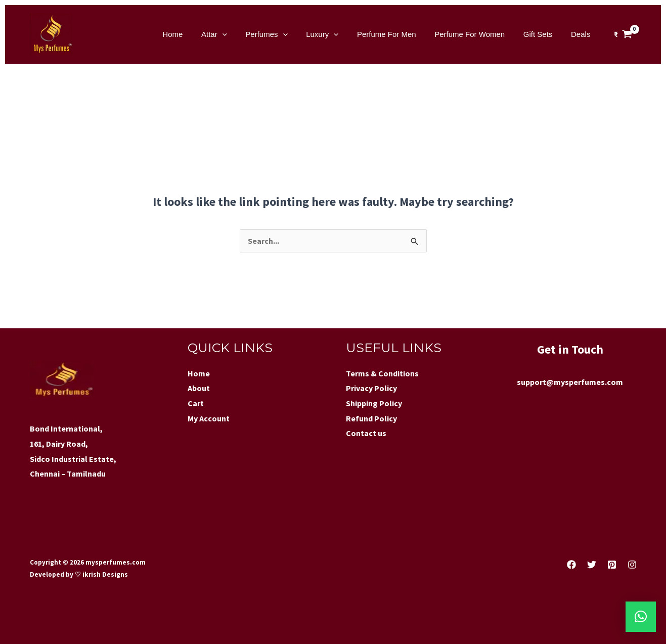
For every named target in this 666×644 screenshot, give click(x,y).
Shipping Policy (374, 403)
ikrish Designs (104, 574)
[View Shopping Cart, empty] (623, 34)
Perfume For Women (478, 34)
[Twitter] (592, 565)
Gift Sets (543, 34)
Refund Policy (371, 418)
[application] (244, 34)
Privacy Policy (371, 388)
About (199, 388)
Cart (196, 403)
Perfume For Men (398, 34)
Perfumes (285, 34)
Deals (582, 34)
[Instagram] (632, 565)
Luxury (337, 34)
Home (198, 34)
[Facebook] (571, 565)
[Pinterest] (612, 565)
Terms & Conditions (382, 373)
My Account (209, 418)
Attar (236, 34)
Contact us (366, 433)
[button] (641, 617)
